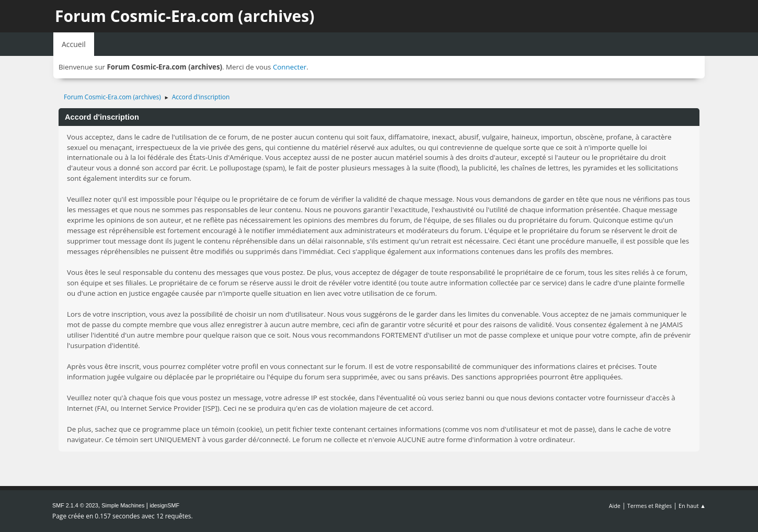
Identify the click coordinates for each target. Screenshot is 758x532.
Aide (615, 506)
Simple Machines (123, 505)
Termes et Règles (650, 506)
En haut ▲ (692, 506)
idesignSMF (164, 505)
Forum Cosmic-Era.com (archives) (185, 16)
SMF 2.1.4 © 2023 (75, 505)
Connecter (290, 67)
